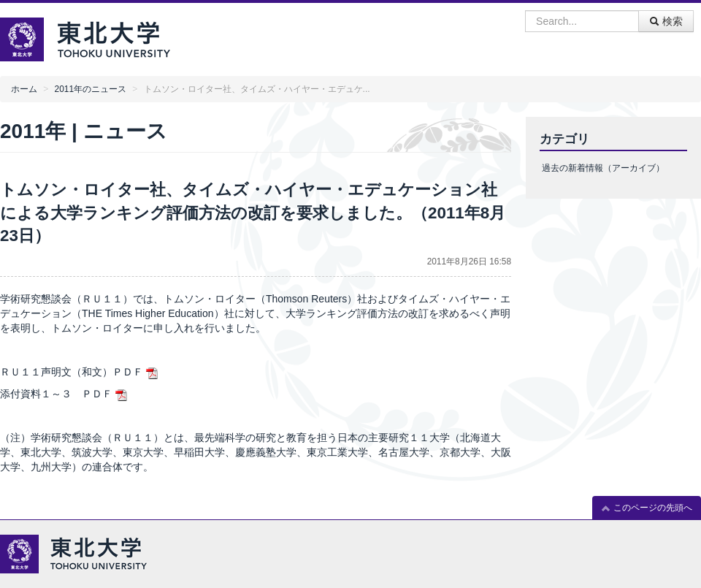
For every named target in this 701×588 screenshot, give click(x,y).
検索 (666, 21)
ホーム (24, 89)
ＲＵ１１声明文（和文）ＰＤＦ (72, 372)
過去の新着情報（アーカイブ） (603, 168)
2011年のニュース (91, 89)
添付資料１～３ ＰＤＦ (56, 394)
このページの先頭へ (647, 508)
